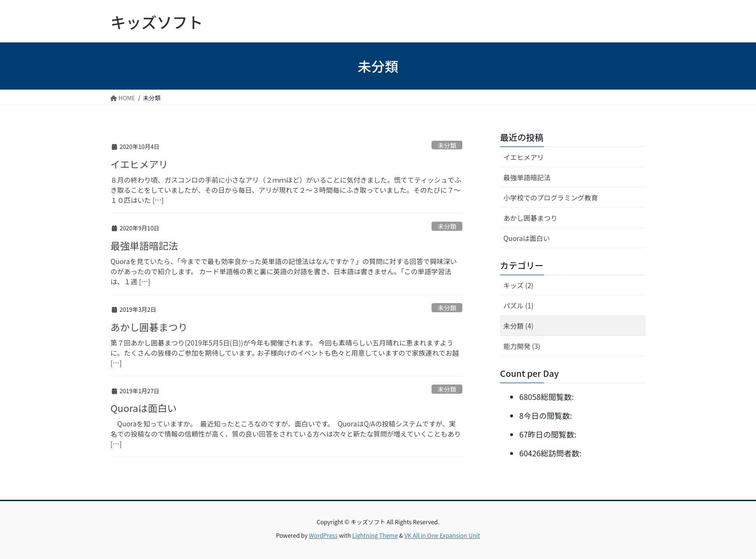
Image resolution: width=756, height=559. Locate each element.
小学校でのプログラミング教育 (551, 198)
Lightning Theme (375, 535)
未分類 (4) (518, 326)
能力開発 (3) (522, 346)
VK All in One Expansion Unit (442, 535)
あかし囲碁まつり (149, 327)
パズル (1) (518, 306)
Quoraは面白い (144, 408)
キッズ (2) (518, 285)
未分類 (447, 145)
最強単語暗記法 (144, 246)
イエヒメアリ (139, 164)
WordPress (324, 535)
